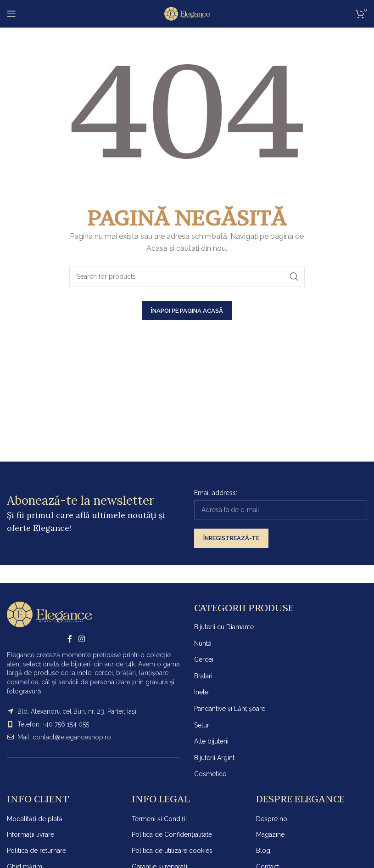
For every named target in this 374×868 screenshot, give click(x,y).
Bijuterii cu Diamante (224, 627)
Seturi (202, 725)
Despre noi (272, 819)
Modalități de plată (35, 819)
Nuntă (203, 643)
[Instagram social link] (81, 639)
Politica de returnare (36, 851)
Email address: (216, 493)
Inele (201, 692)
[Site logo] (187, 13)
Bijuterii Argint (214, 758)
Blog (263, 851)
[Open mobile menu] (11, 14)
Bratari (203, 676)
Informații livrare (31, 834)
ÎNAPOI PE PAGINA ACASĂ (187, 311)
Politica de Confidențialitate (172, 834)
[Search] (187, 276)
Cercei (204, 659)
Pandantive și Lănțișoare (230, 709)
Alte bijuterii (211, 741)
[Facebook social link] (70, 639)
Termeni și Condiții (159, 819)
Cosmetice (210, 774)
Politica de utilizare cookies (172, 851)
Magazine (270, 834)
